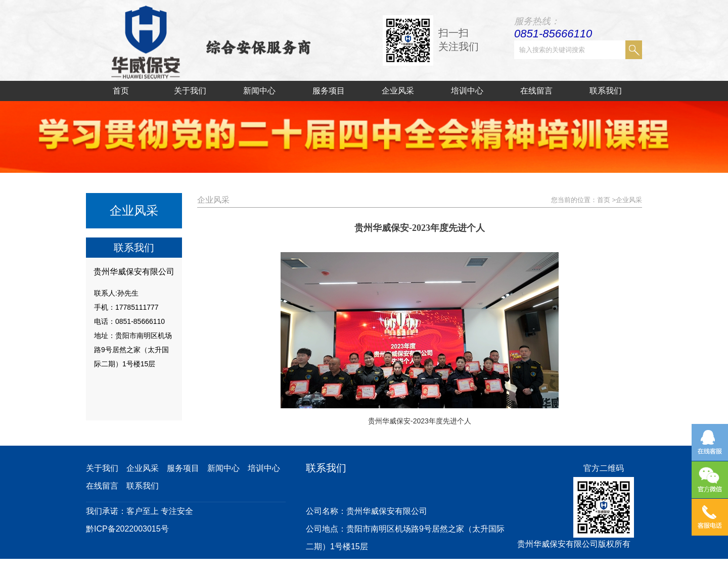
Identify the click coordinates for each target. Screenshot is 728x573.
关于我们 (190, 91)
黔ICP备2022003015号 (127, 529)
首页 (121, 91)
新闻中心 (259, 91)
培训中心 (467, 91)
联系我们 (606, 91)
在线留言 (536, 91)
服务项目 (329, 91)
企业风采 (398, 91)
